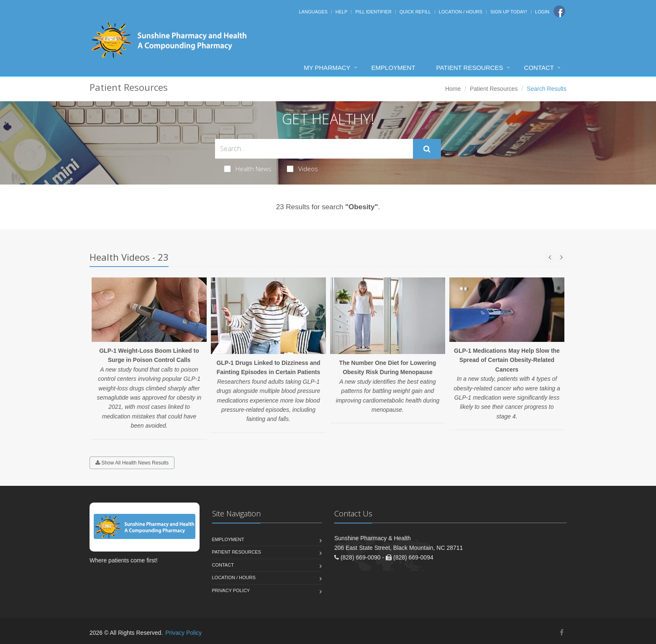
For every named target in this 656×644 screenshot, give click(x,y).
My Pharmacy (327, 68)
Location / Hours (461, 12)
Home (453, 89)
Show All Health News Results (132, 463)
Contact (539, 68)
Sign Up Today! (509, 12)
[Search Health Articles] (314, 149)
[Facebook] (559, 11)
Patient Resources (470, 68)
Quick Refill (415, 12)
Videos (302, 169)
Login (542, 12)
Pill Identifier (373, 12)
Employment (393, 68)
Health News (248, 169)
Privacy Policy (231, 590)
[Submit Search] (427, 149)
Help (342, 12)
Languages (313, 12)
